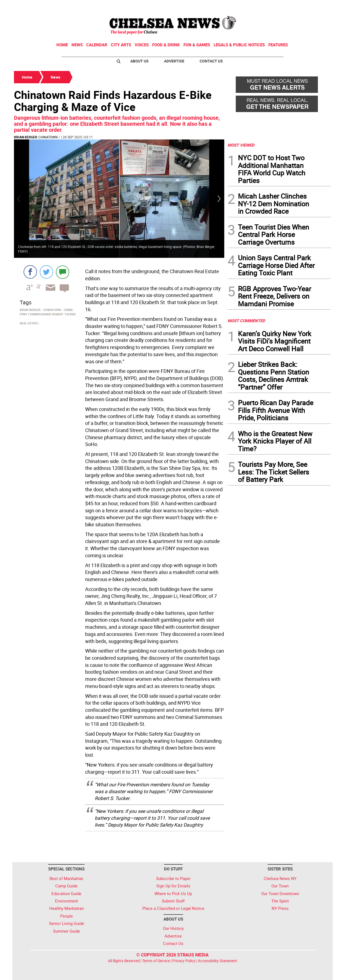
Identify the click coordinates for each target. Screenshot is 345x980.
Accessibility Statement (218, 961)
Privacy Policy (184, 961)
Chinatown (48, 137)
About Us (140, 61)
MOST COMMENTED (246, 321)
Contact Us (211, 61)
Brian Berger (26, 137)
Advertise (174, 61)
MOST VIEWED (241, 145)
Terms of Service (156, 961)
